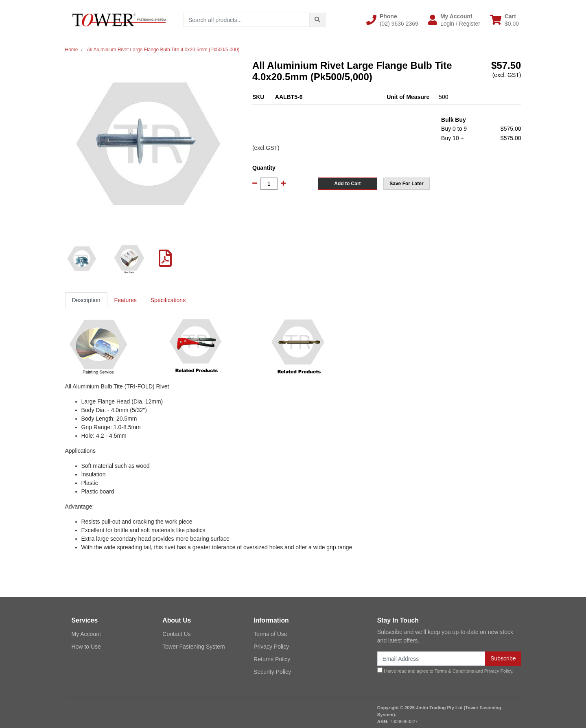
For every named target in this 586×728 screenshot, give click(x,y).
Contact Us (176, 634)
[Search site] (317, 20)
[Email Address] (431, 659)
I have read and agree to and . (445, 670)
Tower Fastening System (194, 647)
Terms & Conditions (454, 671)
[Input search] (246, 20)
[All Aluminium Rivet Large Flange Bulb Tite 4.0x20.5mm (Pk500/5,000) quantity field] (269, 184)
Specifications (168, 300)
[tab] (86, 300)
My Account (86, 634)
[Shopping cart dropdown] (504, 20)
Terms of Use (270, 634)
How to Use (86, 647)
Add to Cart (347, 184)
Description (86, 300)
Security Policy (272, 672)
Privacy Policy (271, 647)
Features (126, 300)
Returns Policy (272, 659)
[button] (392, 20)
